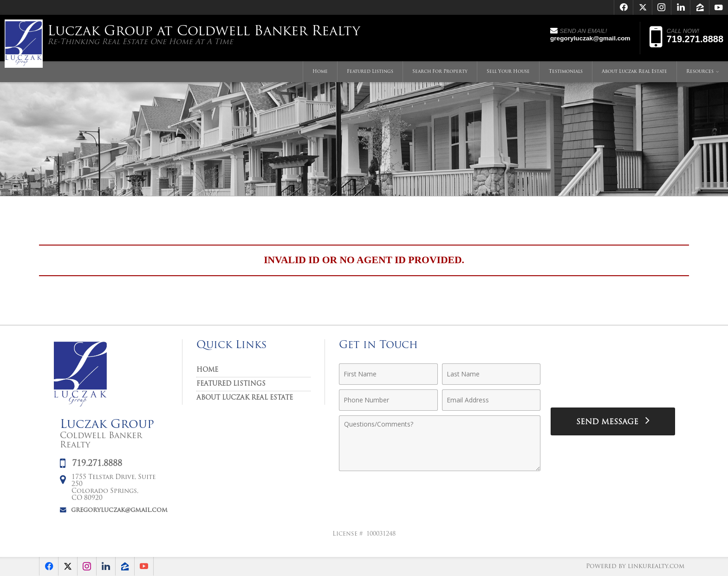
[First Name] (388, 374)
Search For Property (440, 72)
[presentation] (613, 379)
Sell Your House (508, 72)
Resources (700, 72)
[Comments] (440, 443)
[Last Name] (491, 374)
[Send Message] (613, 421)
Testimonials (566, 72)
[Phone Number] (388, 400)
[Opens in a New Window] (624, 7)
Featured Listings (370, 72)
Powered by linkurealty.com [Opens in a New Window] (635, 566)
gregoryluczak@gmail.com (119, 510)
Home (320, 72)
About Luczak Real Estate (634, 72)
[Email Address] (491, 400)
